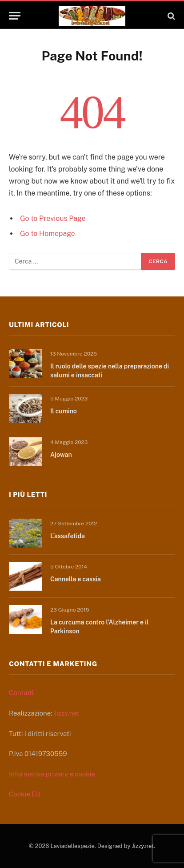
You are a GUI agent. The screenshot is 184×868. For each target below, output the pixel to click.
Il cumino (64, 411)
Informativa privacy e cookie (52, 774)
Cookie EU (25, 794)
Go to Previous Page (53, 218)
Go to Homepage (48, 234)
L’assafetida (68, 536)
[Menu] (15, 16)
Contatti (21, 693)
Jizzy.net (66, 713)
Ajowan (61, 455)
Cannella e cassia (76, 579)
